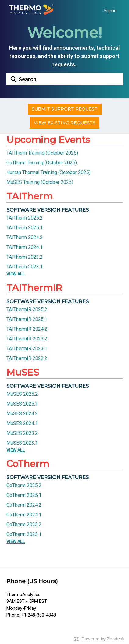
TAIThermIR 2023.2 (27, 339)
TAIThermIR (34, 288)
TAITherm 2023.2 (25, 257)
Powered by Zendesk (103, 639)
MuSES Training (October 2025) (40, 182)
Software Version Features (48, 210)
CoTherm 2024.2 (24, 505)
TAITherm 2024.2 (25, 237)
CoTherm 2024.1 (24, 515)
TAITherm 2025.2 (25, 218)
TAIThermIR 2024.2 (27, 329)
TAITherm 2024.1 (25, 247)
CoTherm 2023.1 (24, 534)
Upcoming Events (48, 140)
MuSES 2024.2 (22, 414)
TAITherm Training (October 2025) (42, 153)
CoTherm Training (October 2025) (42, 163)
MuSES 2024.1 (22, 423)
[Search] (64, 79)
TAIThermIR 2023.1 (27, 349)
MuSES (23, 372)
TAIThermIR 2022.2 (27, 358)
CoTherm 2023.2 (24, 524)
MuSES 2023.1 (22, 443)
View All (16, 274)
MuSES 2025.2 (22, 394)
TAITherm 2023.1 (25, 267)
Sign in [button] (110, 11)
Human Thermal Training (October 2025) (48, 172)
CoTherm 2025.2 (24, 485)
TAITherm (30, 196)
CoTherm (28, 464)
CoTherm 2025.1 (24, 495)
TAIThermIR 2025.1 (27, 319)
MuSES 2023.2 (22, 433)
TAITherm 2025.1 (25, 228)
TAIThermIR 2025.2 (27, 309)
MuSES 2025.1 (22, 404)
